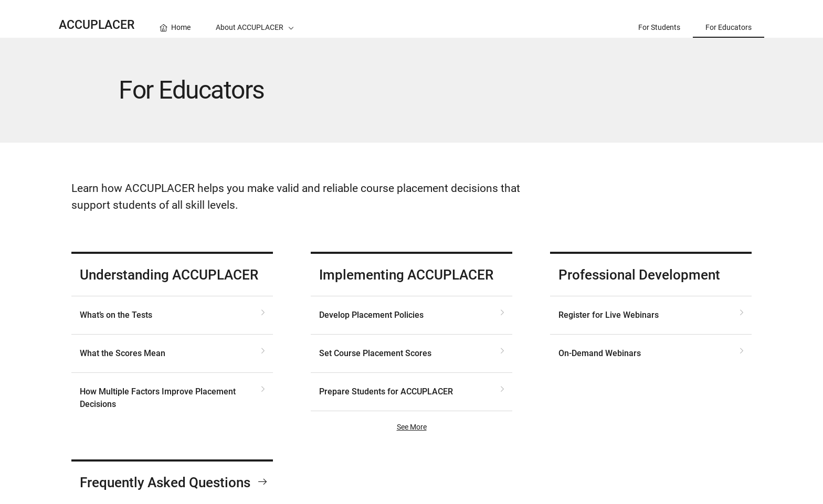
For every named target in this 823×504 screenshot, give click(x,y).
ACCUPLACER (97, 25)
